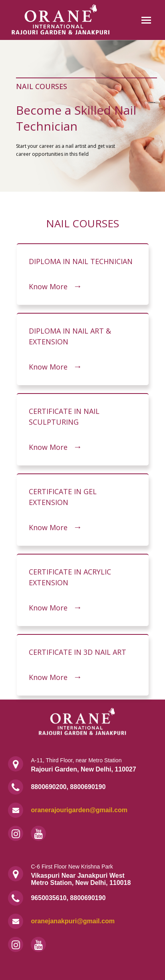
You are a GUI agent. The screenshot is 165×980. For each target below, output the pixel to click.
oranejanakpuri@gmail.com (73, 921)
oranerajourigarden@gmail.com (79, 810)
